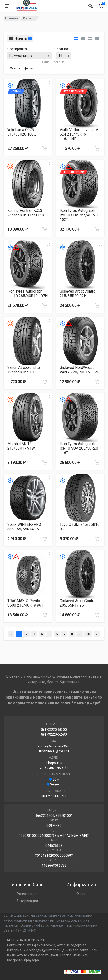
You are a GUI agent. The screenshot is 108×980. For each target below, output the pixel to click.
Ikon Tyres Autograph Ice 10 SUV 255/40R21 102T (79, 215)
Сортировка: (17, 49)
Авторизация (27, 901)
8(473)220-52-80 (54, 734)
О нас (81, 894)
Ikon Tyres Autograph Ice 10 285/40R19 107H (27, 294)
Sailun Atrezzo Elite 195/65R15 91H (24, 370)
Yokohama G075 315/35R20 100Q (22, 132)
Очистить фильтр (23, 68)
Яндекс (54, 784)
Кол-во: (63, 49)
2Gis (54, 780)
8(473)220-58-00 (54, 730)
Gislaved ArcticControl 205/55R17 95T (78, 603)
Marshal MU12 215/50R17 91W (21, 446)
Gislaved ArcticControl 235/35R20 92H (78, 294)
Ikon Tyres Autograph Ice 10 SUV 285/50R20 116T (79, 448)
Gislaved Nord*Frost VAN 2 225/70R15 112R (80, 370)
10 (88, 634)
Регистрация (27, 894)
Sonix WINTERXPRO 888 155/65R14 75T (24, 527)
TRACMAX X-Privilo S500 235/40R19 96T (25, 603)
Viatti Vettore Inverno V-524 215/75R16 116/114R (80, 134)
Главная (11, 18)
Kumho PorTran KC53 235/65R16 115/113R (26, 213)
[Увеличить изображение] (48, 83)
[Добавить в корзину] (45, 148)
